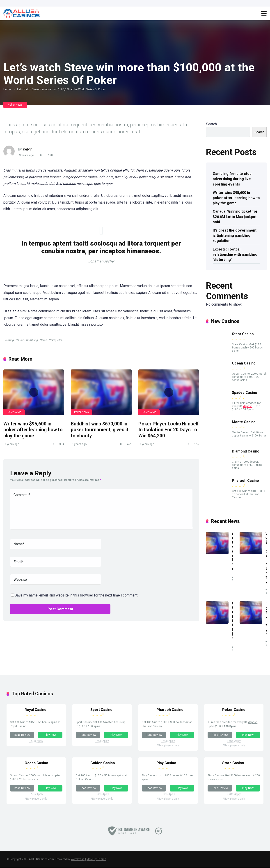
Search (211, 124)
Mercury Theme (96, 859)
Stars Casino (243, 334)
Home (7, 89)
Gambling (32, 340)
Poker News (15, 105)
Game (43, 340)
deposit (248, 406)
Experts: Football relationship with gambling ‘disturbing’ (235, 254)
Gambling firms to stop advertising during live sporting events (232, 179)
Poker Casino (234, 710)
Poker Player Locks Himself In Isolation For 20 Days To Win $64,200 (169, 430)
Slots (60, 340)
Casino (20, 340)
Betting (9, 340)
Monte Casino (244, 422)
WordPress (78, 859)
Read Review (22, 735)
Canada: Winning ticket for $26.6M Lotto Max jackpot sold (235, 217)
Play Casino (166, 763)
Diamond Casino (246, 451)
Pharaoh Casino (245, 481)
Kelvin (28, 149)
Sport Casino (102, 710)
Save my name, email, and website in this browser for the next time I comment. (76, 595)
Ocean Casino (244, 363)
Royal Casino (35, 710)
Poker (52, 340)
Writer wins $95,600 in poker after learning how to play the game (33, 430)
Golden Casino (103, 763)
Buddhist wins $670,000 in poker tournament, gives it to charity (100, 430)
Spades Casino (245, 393)
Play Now (50, 735)
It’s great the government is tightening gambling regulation (235, 236)
